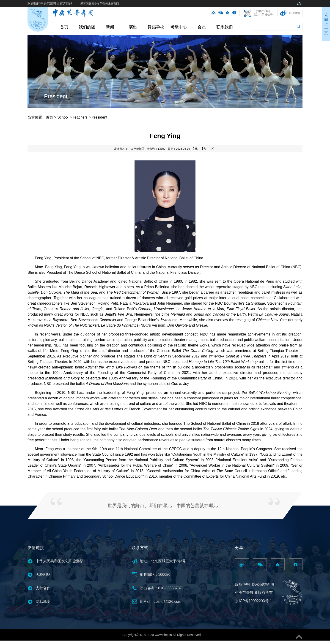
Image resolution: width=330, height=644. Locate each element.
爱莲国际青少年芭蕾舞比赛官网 (100, 4)
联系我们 (225, 27)
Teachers (80, 117)
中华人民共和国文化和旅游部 (60, 561)
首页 (64, 27)
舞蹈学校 (156, 27)
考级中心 (179, 27)
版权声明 (242, 584)
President (56, 96)
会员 (202, 27)
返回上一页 (326, 24)
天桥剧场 (43, 575)
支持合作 (43, 588)
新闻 (110, 27)
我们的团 (87, 27)
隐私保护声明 (263, 584)
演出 (133, 27)
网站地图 (43, 602)
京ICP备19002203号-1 (253, 601)
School (63, 117)
